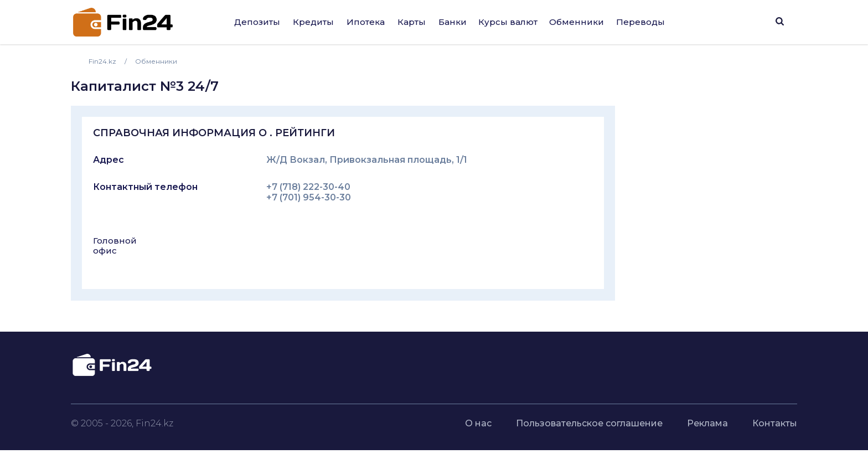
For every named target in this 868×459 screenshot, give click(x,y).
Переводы (640, 22)
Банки (453, 22)
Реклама (707, 423)
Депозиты (257, 22)
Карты (412, 22)
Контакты (775, 423)
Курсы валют (508, 22)
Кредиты (313, 22)
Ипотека (366, 22)
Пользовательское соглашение (589, 423)
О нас (478, 423)
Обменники (577, 22)
